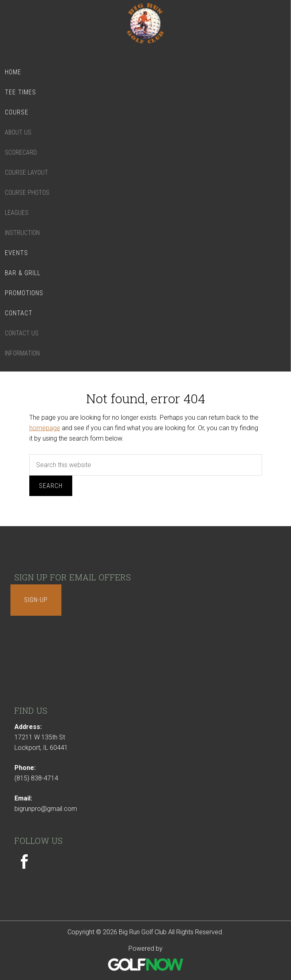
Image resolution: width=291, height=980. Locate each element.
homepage (45, 428)
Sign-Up (36, 600)
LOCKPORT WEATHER (145, 664)
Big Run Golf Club (145, 29)
